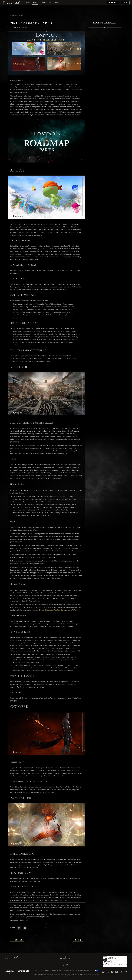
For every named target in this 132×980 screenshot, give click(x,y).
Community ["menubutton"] (45, 3)
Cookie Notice (57, 971)
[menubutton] (66, 965)
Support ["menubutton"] (58, 3)
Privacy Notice (45, 971)
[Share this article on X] (19, 928)
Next (78, 940)
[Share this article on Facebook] (25, 928)
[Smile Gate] (23, 972)
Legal (36, 971)
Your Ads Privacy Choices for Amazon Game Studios (81, 971)
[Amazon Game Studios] (10, 972)
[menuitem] (27, 3)
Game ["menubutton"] (27, 3)
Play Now (113, 3)
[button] (46, 53)
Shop (125, 3)
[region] (105, 75)
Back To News (16, 16)
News (35, 3)
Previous (17, 940)
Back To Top (66, 958)
